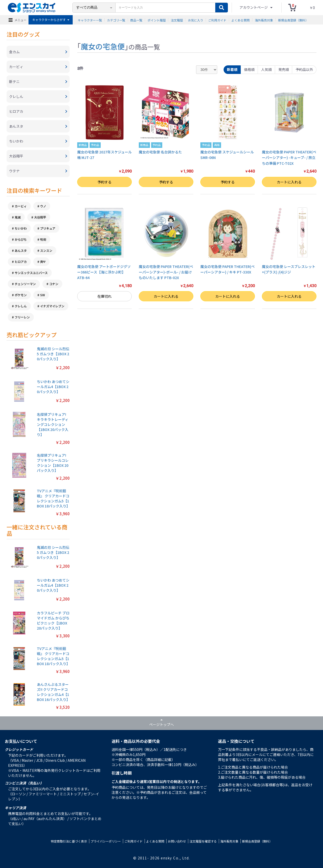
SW (43, 295)
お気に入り (196, 20)
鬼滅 (18, 217)
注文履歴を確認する (203, 841)
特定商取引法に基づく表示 (69, 841)
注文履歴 (177, 20)
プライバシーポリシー (106, 841)
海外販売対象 (264, 20)
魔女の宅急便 (103, 46)
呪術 (43, 239)
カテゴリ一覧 (116, 20)
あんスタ (21, 250)
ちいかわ (21, 228)
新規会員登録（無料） (293, 20)
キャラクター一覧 (90, 20)
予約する (104, 182)
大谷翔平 (40, 217)
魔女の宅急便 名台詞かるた (160, 152)
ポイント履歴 (157, 20)
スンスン (46, 250)
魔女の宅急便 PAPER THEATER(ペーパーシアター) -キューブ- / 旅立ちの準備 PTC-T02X (289, 158)
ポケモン (21, 295)
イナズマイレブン (52, 306)
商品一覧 (136, 20)
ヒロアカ (21, 262)
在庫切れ (104, 296)
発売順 (284, 69)
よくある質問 (240, 20)
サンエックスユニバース (31, 273)
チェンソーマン (25, 284)
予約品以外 (304, 69)
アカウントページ (254, 7)
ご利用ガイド (217, 20)
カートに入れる (289, 182)
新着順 (232, 69)
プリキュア (48, 228)
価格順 (249, 69)
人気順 (266, 69)
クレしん (21, 306)
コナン (54, 284)
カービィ (21, 206)
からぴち (21, 239)
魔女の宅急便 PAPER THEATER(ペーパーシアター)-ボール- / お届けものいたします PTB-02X (166, 272)
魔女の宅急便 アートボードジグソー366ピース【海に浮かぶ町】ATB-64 (104, 272)
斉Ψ (43, 262)
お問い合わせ (177, 841)
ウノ (43, 206)
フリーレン (22, 317)
